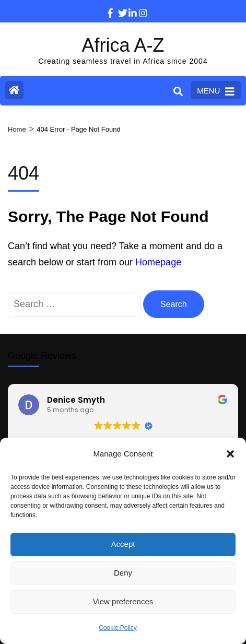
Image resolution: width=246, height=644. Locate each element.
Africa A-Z (123, 45)
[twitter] (118, 6)
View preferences (123, 601)
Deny (123, 573)
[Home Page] (14, 90)
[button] (230, 454)
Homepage (158, 262)
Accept (123, 544)
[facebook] (108, 6)
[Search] (178, 91)
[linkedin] (128, 6)
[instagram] (139, 6)
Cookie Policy (118, 628)
